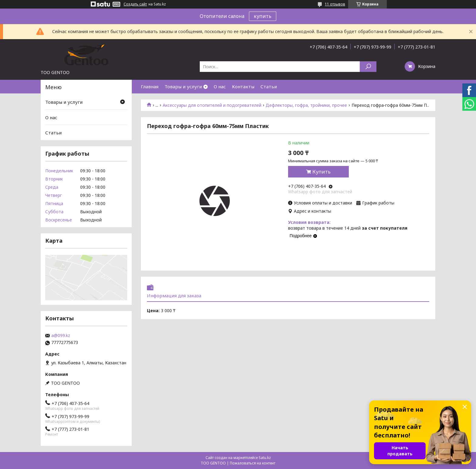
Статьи (269, 86)
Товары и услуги (183, 86)
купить (263, 16)
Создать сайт (135, 4)
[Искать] (368, 67)
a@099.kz (61, 336)
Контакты (243, 86)
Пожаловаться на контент (253, 463)
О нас (220, 86)
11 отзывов (335, 4)
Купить (321, 172)
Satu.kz (265, 458)
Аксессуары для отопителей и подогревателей (212, 105)
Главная (150, 86)
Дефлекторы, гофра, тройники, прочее (306, 105)
